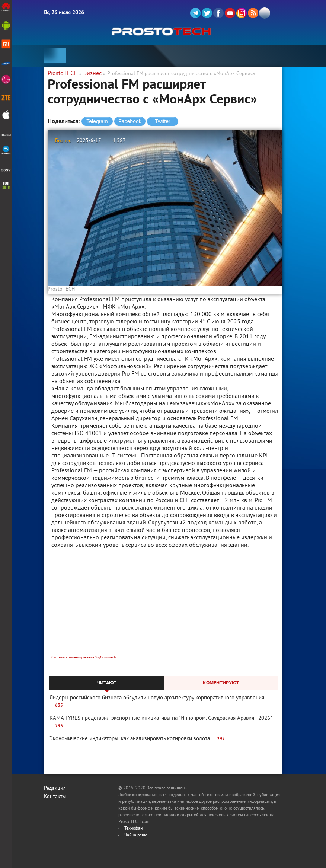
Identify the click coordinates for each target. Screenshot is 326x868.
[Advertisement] (165, 607)
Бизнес (63, 141)
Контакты (55, 797)
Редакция (55, 789)
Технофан (133, 829)
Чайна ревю (136, 835)
